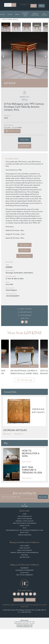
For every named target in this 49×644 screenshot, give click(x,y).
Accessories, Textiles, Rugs (25, 14)
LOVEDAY (9, 267)
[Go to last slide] (5, 55)
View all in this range (25, 380)
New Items (24, 555)
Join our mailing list (25, 516)
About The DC (24, 533)
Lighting (10, 14)
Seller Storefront (24, 245)
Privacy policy (24, 620)
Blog (25, 528)
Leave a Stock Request (25, 519)
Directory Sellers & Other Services (24, 523)
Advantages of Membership (24, 570)
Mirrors (17, 14)
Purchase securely (12, 131)
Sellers (34, 6)
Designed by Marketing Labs (25, 625)
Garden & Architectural (35, 14)
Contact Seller (24, 140)
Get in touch (31, 600)
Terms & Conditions (25, 535)
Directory (7, 434)
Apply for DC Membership (24, 575)
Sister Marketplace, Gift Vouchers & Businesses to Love (24, 530)
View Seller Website (25, 256)
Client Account (25, 548)
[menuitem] (6, 27)
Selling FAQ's (25, 573)
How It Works (25, 546)
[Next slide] (44, 55)
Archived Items (24, 557)
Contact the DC (25, 526)
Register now (19, 600)
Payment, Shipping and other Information (24, 553)
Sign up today (43, 497)
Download (25, 146)
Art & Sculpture (44, 14)
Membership (25, 568)
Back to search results (10, 20)
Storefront (18, 434)
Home (25, 514)
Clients (42, 6)
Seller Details (24, 250)
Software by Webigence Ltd (24, 627)
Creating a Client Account (25, 521)
